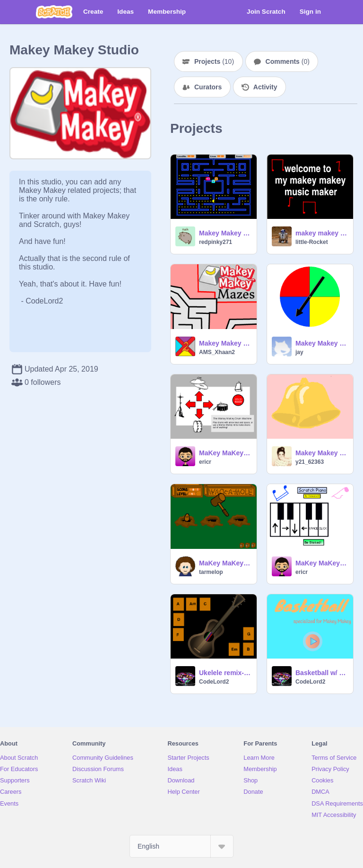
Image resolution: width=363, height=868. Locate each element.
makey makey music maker (321, 233)
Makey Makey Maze (225, 343)
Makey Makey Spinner (321, 343)
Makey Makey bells (321, 453)
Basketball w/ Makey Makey (321, 673)
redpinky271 (216, 242)
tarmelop (211, 572)
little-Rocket (312, 242)
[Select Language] (181, 846)
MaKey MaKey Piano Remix (321, 563)
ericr (205, 462)
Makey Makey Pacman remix (225, 233)
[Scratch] (54, 12)
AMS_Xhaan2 (217, 352)
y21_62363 (310, 462)
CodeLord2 (214, 682)
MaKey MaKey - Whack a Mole (225, 563)
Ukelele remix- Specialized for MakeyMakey (225, 673)
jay (299, 352)
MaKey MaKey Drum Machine (225, 453)
